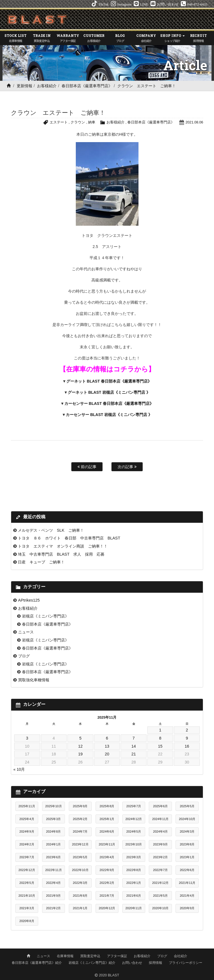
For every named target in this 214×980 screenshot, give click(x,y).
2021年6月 (134, 896)
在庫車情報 (65, 956)
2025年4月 (27, 819)
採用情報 (155, 962)
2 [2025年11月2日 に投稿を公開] (187, 730)
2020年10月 (160, 908)
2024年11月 (160, 819)
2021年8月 (80, 896)
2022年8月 (134, 870)
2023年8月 (187, 844)
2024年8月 (53, 831)
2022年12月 (27, 870)
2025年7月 (134, 806)
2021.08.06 (194, 122)
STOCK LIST (16, 38)
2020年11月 (134, 908)
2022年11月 (53, 870)
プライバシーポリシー (186, 962)
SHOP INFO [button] (172, 38)
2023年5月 (80, 857)
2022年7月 (160, 870)
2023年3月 (134, 857)
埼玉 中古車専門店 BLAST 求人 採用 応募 (61, 554)
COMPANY (146, 38)
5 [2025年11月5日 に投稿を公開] (80, 738)
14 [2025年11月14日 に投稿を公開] (134, 746)
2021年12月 (160, 883)
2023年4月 (107, 857)
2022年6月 (187, 870)
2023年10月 (134, 844)
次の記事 (127, 467)
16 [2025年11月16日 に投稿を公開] (187, 746)
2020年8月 (27, 921)
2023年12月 (80, 844)
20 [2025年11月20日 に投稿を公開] (107, 754)
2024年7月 (80, 831)
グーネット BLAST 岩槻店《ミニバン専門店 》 (109, 392)
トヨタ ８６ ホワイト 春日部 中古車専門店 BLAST (69, 538)
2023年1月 (187, 857)
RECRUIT (198, 38)
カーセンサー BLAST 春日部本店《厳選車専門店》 (109, 403)
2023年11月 (107, 844)
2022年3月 (80, 883)
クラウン (77, 122)
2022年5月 (27, 883)
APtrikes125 (29, 600)
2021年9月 (53, 896)
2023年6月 (53, 857)
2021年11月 (187, 883)
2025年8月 (107, 806)
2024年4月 (160, 831)
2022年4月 (53, 883)
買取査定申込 (90, 956)
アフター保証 (117, 956)
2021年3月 (27, 908)
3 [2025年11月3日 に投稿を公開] (27, 738)
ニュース (26, 632)
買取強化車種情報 (34, 680)
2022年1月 (134, 883)
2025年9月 (80, 806)
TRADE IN (42, 38)
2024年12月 (134, 819)
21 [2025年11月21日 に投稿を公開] (134, 754)
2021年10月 (27, 896)
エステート (58, 122)
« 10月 (19, 769)
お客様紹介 (47, 86)
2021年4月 (187, 896)
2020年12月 (107, 908)
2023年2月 (160, 857)
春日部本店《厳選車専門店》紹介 (37, 962)
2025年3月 (53, 819)
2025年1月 (107, 819)
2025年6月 (160, 806)
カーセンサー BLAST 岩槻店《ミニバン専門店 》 (109, 415)
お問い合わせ (132, 962)
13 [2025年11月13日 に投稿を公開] (107, 746)
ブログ (24, 656)
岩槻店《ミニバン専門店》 (45, 616)
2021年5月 (160, 896)
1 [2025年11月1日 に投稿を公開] (160, 730)
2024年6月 (107, 831)
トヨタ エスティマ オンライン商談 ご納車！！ (63, 546)
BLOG (120, 38)
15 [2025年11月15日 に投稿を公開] (160, 746)
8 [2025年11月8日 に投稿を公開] (160, 738)
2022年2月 (107, 883)
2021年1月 (80, 908)
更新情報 (25, 86)
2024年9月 (27, 831)
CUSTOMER (94, 38)
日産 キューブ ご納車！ (41, 562)
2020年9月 (187, 908)
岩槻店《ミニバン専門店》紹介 (92, 962)
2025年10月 (53, 806)
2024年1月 (53, 844)
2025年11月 (27, 806)
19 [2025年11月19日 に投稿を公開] (80, 754)
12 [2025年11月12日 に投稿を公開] (80, 746)
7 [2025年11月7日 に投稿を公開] (134, 738)
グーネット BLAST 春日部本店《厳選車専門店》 (109, 381)
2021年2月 (53, 908)
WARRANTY (68, 38)
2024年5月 (134, 831)
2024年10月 (187, 819)
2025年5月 (187, 806)
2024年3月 (187, 831)
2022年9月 (107, 870)
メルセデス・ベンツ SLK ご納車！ (51, 530)
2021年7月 (107, 896)
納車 (91, 122)
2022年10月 (80, 870)
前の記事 (87, 467)
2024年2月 (27, 844)
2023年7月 (27, 857)
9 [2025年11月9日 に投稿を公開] (187, 738)
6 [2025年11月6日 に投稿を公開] (107, 738)
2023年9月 (160, 844)
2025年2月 (80, 819)
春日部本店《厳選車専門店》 (87, 86)
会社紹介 (181, 956)
